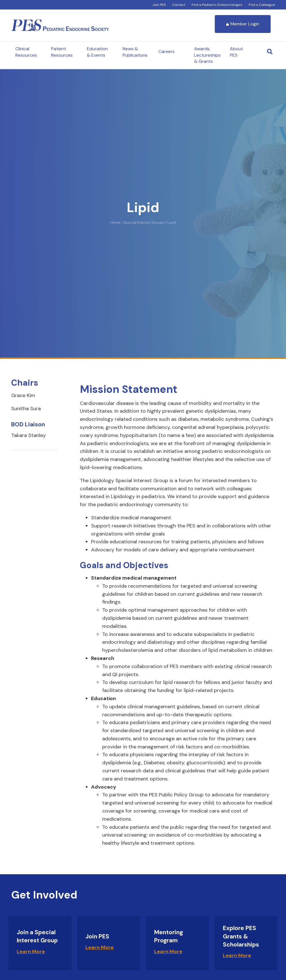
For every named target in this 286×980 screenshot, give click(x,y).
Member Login (243, 24)
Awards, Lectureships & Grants (207, 55)
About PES (236, 52)
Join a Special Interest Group (37, 936)
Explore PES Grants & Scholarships (241, 936)
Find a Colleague (262, 5)
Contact (179, 5)
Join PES (159, 5)
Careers (166, 51)
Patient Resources (62, 52)
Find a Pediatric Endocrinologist (217, 5)
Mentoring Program (169, 936)
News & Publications (135, 52)
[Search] (270, 52)
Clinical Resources (26, 52)
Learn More (31, 952)
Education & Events (97, 52)
